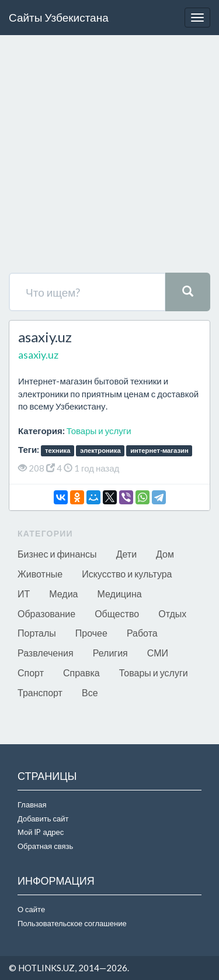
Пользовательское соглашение (72, 923)
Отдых (172, 613)
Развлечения (46, 653)
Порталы (37, 633)
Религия (110, 653)
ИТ (24, 594)
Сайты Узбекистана (59, 17)
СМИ (158, 653)
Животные (40, 574)
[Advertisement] (109, 157)
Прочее (91, 633)
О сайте (31, 909)
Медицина (120, 594)
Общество (117, 613)
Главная (32, 804)
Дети (126, 554)
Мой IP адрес (41, 832)
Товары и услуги (99, 431)
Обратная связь (45, 846)
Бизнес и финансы (57, 554)
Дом (165, 554)
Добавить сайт (43, 819)
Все (90, 692)
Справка (81, 673)
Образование (46, 613)
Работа (142, 633)
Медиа (63, 594)
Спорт (31, 673)
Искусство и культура (127, 574)
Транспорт (40, 692)
